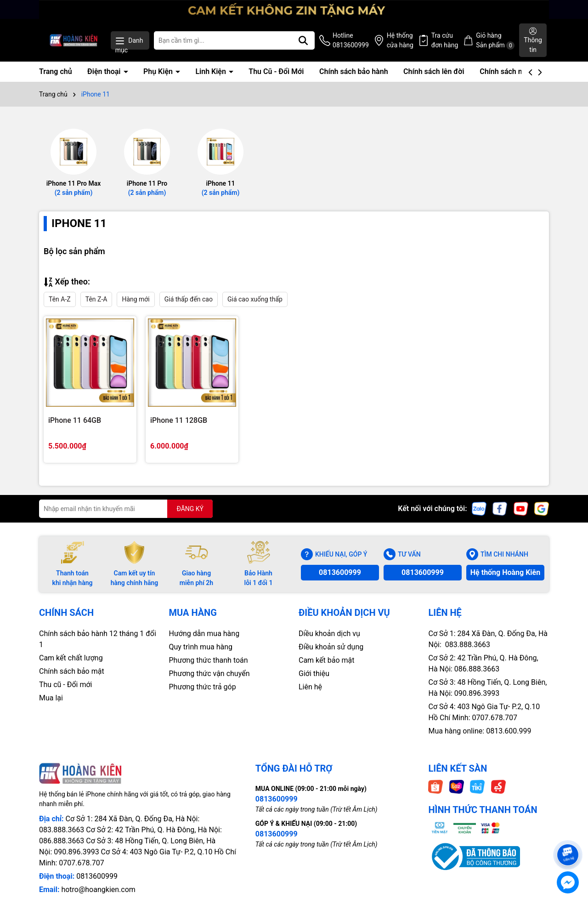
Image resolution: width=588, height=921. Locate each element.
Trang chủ (56, 71)
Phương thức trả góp (203, 687)
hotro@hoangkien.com (98, 890)
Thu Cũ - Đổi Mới (276, 71)
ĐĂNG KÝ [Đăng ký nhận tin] (190, 509)
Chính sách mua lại (511, 71)
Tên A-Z (60, 299)
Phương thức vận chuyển (209, 674)
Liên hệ (310, 687)
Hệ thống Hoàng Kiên (505, 572)
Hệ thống (400, 41)
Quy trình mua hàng (201, 647)
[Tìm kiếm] (303, 40)
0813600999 (340, 572)
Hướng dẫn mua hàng (204, 634)
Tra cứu (445, 41)
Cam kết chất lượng (71, 658)
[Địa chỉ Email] (126, 509)
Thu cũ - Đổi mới (66, 685)
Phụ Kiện (159, 71)
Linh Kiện (211, 71)
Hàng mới (136, 299)
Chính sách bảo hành (354, 71)
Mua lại (51, 698)
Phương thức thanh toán (209, 660)
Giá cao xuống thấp (255, 299)
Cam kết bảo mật (327, 660)
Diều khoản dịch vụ (329, 634)
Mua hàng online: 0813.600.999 (480, 731)
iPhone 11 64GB (75, 420)
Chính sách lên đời (434, 71)
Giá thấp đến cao (189, 299)
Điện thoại (105, 71)
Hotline (351, 41)
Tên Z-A (96, 299)
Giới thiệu (314, 674)
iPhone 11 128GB (179, 420)
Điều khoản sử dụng (331, 647)
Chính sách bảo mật (72, 671)
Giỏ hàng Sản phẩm (495, 41)
